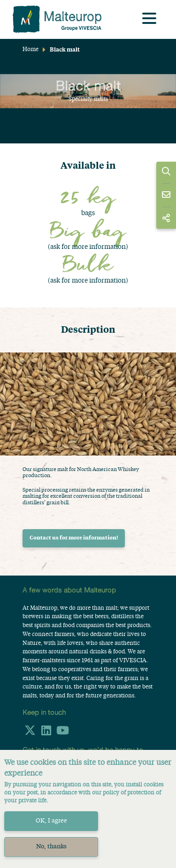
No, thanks (51, 847)
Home (31, 50)
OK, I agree (51, 821)
